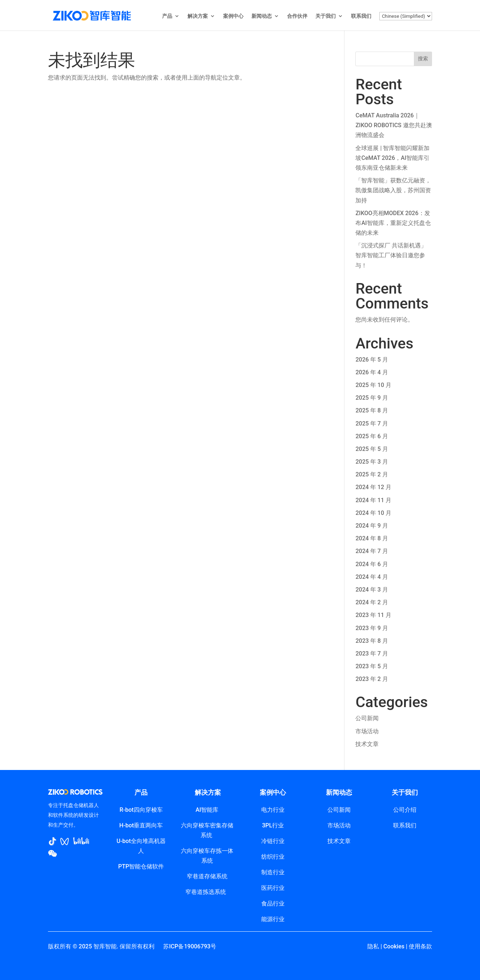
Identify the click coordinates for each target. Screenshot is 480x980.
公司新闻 (367, 718)
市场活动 (367, 731)
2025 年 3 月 (372, 462)
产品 (167, 16)
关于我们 (326, 16)
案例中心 (233, 16)
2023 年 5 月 (372, 666)
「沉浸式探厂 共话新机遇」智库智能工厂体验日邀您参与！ (391, 255)
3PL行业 (273, 825)
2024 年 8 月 (372, 538)
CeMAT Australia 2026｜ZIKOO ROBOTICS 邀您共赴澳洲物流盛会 (394, 125)
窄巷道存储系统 (207, 876)
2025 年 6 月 (372, 436)
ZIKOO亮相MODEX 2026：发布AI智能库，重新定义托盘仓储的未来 (393, 223)
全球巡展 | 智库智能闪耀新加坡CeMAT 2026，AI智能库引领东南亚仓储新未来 (392, 158)
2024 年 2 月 (372, 602)
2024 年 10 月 (373, 513)
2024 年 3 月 (372, 590)
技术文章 (367, 744)
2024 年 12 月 (373, 487)
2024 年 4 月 (372, 577)
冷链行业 (273, 841)
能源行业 (273, 919)
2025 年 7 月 (372, 424)
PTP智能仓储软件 (141, 866)
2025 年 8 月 (372, 410)
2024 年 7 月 (372, 551)
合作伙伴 (297, 16)
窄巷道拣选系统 (207, 892)
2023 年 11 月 (373, 615)
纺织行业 (273, 857)
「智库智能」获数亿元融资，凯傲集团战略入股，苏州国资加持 (393, 190)
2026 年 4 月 (372, 372)
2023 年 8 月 (372, 641)
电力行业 (273, 810)
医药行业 (273, 888)
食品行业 (273, 904)
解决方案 (198, 16)
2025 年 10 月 (373, 385)
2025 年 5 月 (372, 449)
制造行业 (273, 872)
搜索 (423, 59)
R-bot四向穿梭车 (141, 810)
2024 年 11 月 (373, 500)
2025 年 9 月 (372, 398)
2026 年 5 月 (372, 360)
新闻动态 (262, 16)
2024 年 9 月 (372, 526)
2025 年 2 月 (372, 474)
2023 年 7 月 (372, 654)
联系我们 (361, 16)
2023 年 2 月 (372, 679)
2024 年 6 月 (372, 564)
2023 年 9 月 (372, 628)
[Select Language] (406, 16)
